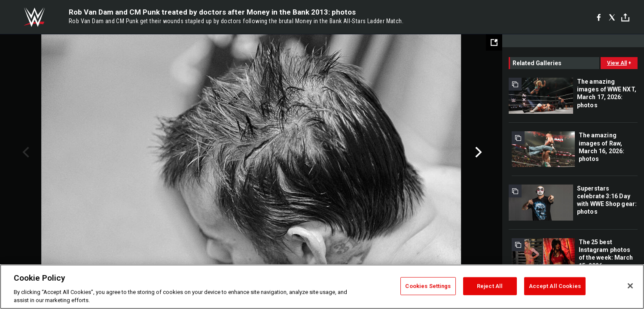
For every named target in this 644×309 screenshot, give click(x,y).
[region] (322, 287)
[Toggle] (625, 17)
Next (478, 152)
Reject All (490, 286)
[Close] (630, 286)
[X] (612, 17)
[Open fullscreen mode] (494, 42)
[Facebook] (599, 17)
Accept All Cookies (555, 286)
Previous (25, 152)
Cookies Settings (428, 286)
